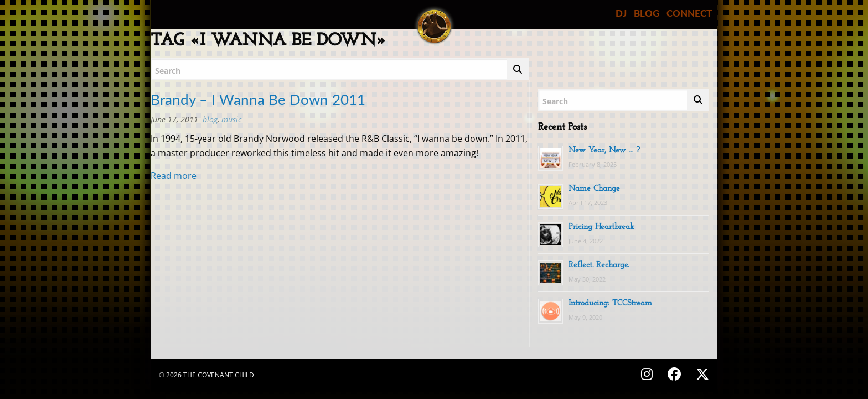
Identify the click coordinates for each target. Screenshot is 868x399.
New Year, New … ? (604, 150)
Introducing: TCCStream (610, 303)
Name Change (594, 189)
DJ (621, 13)
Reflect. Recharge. (599, 265)
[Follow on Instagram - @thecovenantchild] (649, 374)
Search (168, 71)
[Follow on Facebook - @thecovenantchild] (676, 374)
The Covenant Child (219, 375)
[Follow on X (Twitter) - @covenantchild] (700, 374)
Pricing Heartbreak (601, 227)
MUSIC (231, 119)
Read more (174, 176)
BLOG (647, 13)
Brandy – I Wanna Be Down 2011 (258, 99)
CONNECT (689, 13)
